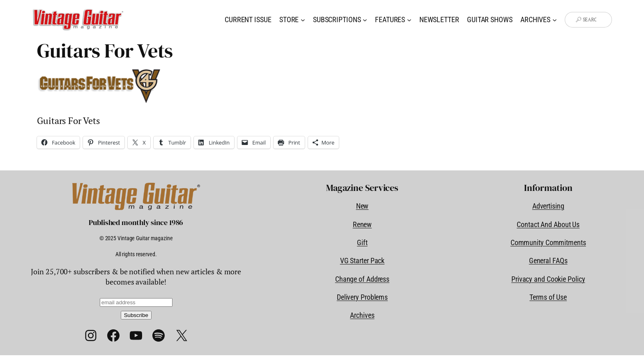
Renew (362, 224)
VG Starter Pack (362, 261)
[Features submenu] (409, 20)
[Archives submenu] (555, 20)
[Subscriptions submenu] (365, 20)
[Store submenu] (303, 20)
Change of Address (362, 279)
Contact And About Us (548, 224)
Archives (362, 315)
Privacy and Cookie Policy (548, 279)
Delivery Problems (362, 297)
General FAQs (548, 261)
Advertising (548, 206)
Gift (362, 242)
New (362, 206)
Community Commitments (548, 242)
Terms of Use (548, 297)
